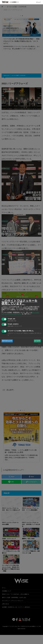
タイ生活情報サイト (14, 2)
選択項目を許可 (7, 341)
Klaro (39, 344)
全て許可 (37, 341)
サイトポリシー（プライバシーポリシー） (20, 313)
